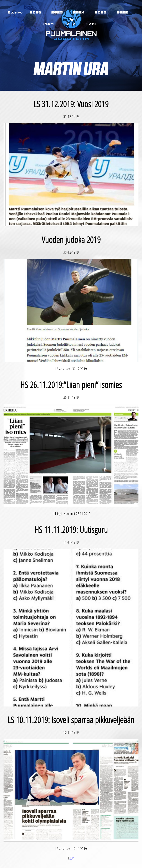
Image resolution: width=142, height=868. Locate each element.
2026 (35, 12)
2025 (57, 12)
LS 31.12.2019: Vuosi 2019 (71, 104)
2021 (48, 24)
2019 (91, 24)
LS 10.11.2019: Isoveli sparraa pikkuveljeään (71, 720)
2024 (79, 12)
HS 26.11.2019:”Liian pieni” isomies (71, 385)
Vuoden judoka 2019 (71, 240)
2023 (100, 12)
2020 (70, 24)
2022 (122, 12)
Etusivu (15, 12)
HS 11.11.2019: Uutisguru (71, 530)
